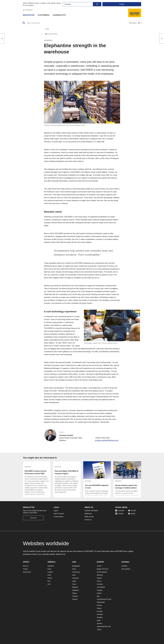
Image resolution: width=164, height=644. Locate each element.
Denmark (100, 575)
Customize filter (51, 34)
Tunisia (25, 569)
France (99, 581)
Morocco (26, 566)
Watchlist (133, 23)
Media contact (89, 517)
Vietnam (75, 599)
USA (49, 584)
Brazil (49, 569)
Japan (74, 581)
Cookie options (59, 517)
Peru (49, 581)
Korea (74, 584)
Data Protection (59, 514)
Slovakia (100, 617)
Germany (100, 584)
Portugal (100, 611)
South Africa (27, 572)
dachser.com (61, 554)
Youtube (132, 511)
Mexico (50, 578)
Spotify (132, 514)
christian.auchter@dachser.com (107, 440)
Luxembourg (101, 599)
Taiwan (74, 593)
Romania (100, 614)
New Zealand (126, 569)
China (74, 569)
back (47, 29)
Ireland (99, 593)
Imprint (56, 511)
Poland (99, 608)
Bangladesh (76, 566)
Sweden (100, 623)
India (74, 575)
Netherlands (101, 602)
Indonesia (75, 578)
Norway (99, 605)
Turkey (99, 629)
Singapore (76, 590)
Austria (99, 566)
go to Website (28, 10)
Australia (124, 566)
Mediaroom (29, 15)
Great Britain (101, 587)
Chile (49, 575)
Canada (50, 572)
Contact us (88, 520)
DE (110, 599)
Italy (98, 596)
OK (97, 4)
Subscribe (33, 518)
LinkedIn (119, 514)
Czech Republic (102, 572)
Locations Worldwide (91, 511)
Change (122, 4)
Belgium (100, 569)
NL (107, 569)
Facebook (120, 511)
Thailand (75, 596)
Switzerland (101, 626)
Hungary (100, 590)
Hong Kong (76, 572)
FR (104, 569)
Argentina (51, 566)
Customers (44, 15)
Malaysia (75, 587)
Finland (99, 578)
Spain (99, 620)
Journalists (59, 15)
